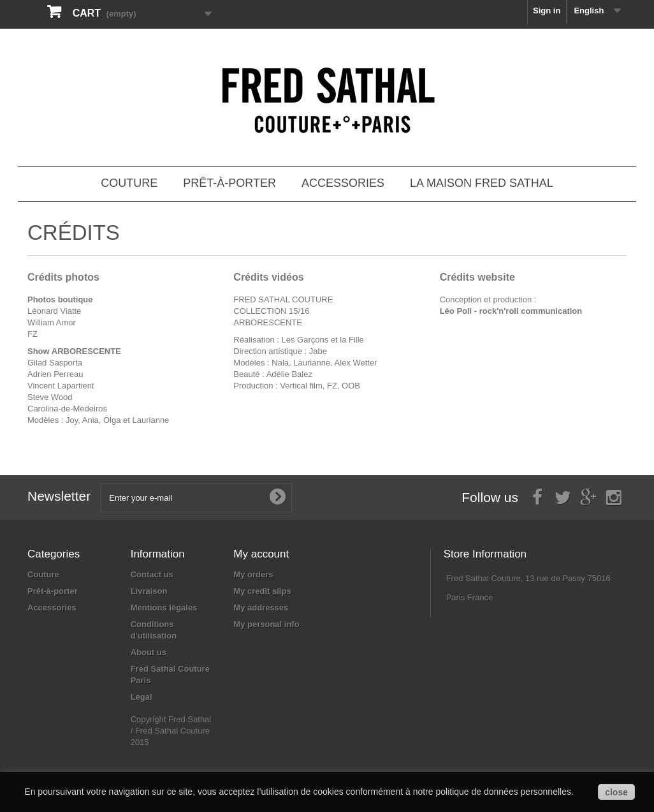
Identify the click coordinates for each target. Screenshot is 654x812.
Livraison (149, 591)
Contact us (152, 574)
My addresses (261, 608)
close (616, 792)
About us (149, 652)
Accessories (343, 183)
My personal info (266, 624)
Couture (129, 183)
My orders (253, 574)
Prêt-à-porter (229, 183)
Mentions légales (164, 608)
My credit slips (262, 591)
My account (261, 554)
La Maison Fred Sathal (482, 183)
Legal (142, 697)
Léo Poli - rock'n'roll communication (511, 311)
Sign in (547, 11)
